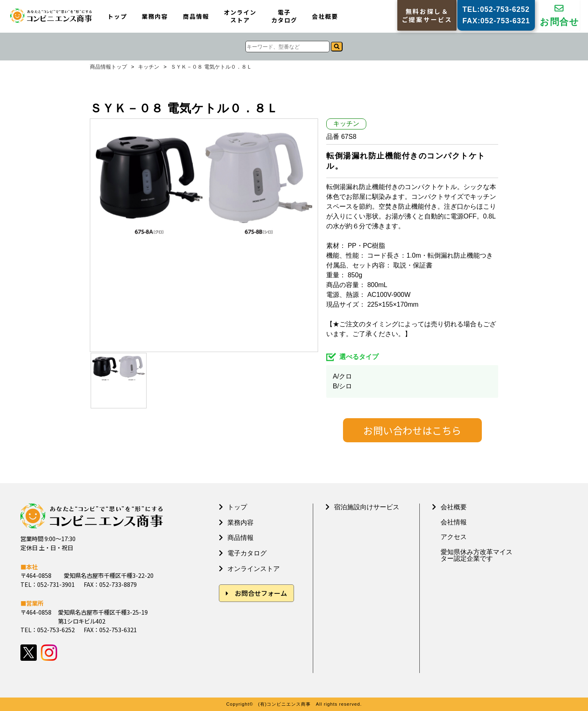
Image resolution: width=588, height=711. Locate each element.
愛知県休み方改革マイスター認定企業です (477, 555)
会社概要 (325, 17)
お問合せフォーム (261, 593)
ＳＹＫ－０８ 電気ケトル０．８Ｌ (211, 67)
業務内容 (155, 17)
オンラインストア (240, 16)
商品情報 (196, 17)
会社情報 (454, 522)
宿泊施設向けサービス (367, 507)
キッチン (149, 67)
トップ (117, 17)
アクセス (454, 537)
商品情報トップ (108, 67)
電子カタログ (284, 16)
